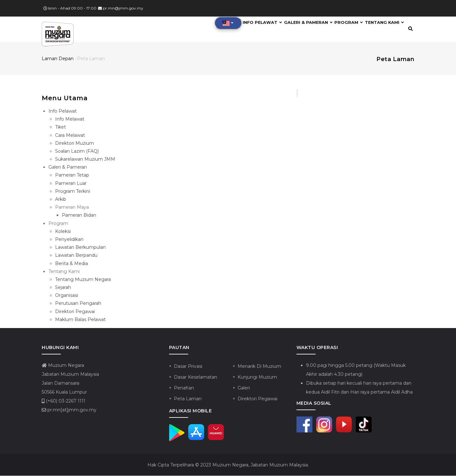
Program (344, 29)
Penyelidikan (69, 240)
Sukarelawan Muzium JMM (85, 160)
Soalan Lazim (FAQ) (77, 152)
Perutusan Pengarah (78, 304)
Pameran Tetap (72, 176)
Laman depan (58, 59)
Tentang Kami (383, 29)
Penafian (184, 388)
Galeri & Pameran (302, 29)
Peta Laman (188, 399)
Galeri (244, 388)
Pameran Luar (71, 184)
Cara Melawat (70, 136)
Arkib (61, 200)
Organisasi (67, 296)
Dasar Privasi (188, 367)
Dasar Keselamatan (196, 378)
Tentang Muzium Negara (83, 280)
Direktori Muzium (75, 143)
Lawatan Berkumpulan (80, 248)
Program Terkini (73, 192)
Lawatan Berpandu (76, 256)
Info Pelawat (254, 29)
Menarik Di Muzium (259, 367)
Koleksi (63, 232)
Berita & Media (71, 264)
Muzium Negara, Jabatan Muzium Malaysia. (260, 465)
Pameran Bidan (79, 216)
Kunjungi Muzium (257, 378)
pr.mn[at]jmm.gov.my (69, 410)
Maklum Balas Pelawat (80, 320)
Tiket (61, 128)
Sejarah (63, 288)
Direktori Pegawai (75, 312)
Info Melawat (70, 120)
